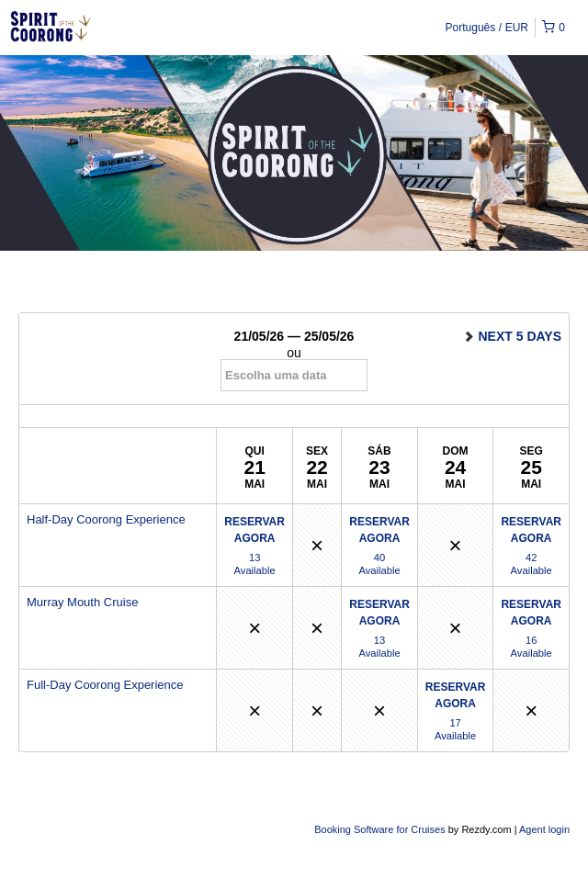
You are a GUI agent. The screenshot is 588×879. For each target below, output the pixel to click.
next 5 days (512, 336)
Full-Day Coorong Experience (105, 685)
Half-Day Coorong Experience (106, 519)
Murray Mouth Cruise (82, 602)
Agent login (544, 829)
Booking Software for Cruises (381, 829)
